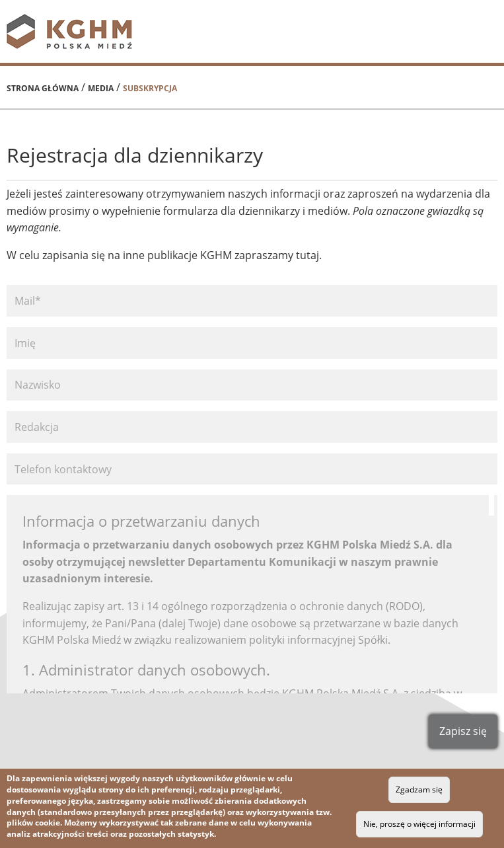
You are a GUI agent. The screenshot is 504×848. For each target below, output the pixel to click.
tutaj (306, 255)
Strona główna (43, 88)
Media (101, 88)
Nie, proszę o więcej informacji (419, 824)
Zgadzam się (419, 790)
